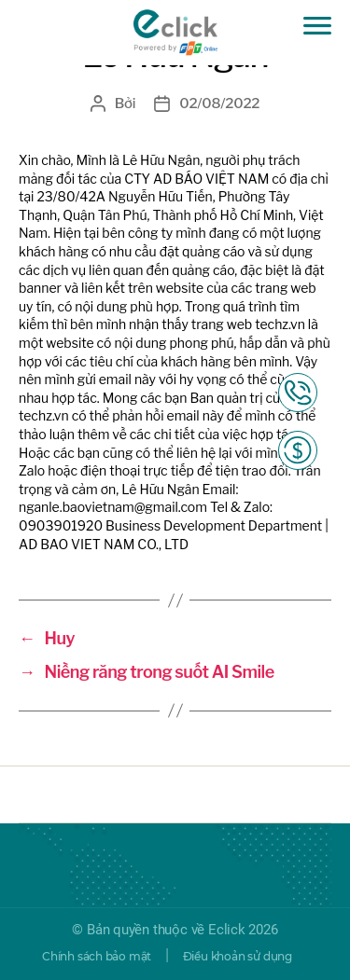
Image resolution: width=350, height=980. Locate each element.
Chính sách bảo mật (97, 956)
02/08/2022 (219, 104)
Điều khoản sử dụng (238, 956)
